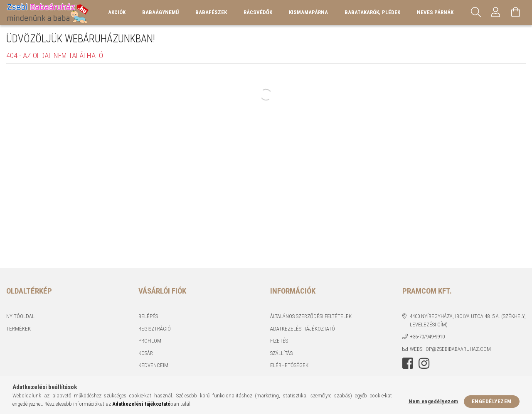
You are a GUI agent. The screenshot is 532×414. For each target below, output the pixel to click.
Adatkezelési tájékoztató (303, 329)
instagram (424, 363)
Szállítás (281, 353)
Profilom (150, 341)
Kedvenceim (153, 365)
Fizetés (279, 341)
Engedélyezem (492, 401)
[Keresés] (476, 12)
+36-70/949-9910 (427, 337)
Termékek (18, 329)
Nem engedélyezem (433, 401)
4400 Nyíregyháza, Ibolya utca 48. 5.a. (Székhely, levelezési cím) (468, 320)
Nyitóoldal (20, 316)
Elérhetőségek (289, 365)
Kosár (146, 353)
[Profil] (496, 12)
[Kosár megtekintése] (516, 12)
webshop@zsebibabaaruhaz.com (450, 349)
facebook (408, 363)
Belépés (148, 316)
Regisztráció (155, 329)
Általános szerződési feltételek (311, 316)
